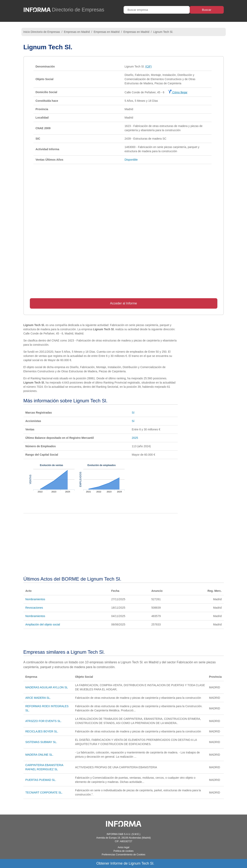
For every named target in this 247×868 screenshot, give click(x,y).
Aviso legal (124, 847)
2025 (135, 438)
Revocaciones (34, 608)
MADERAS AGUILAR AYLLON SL (47, 687)
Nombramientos (35, 599)
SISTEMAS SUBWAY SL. (41, 742)
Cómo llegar (178, 92)
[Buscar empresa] (157, 10)
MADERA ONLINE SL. (39, 755)
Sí (133, 413)
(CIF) (148, 66)
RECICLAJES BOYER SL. (42, 731)
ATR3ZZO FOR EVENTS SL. (44, 721)
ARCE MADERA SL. (38, 698)
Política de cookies (123, 851)
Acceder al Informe (123, 303)
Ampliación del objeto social (43, 624)
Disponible (131, 160)
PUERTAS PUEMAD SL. (41, 780)
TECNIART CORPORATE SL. (44, 792)
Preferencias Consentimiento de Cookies (123, 855)
